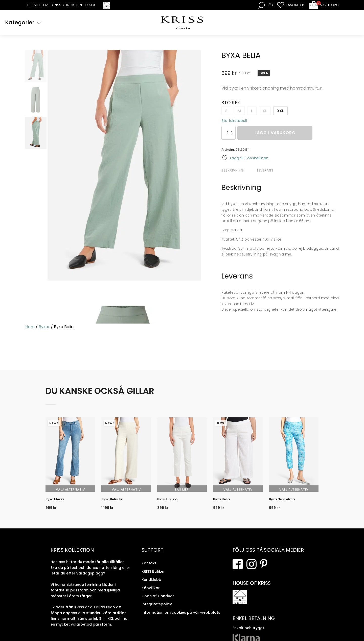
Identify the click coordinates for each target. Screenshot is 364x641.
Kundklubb (151, 585)
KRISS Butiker (153, 577)
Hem (30, 327)
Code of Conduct (158, 602)
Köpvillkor (151, 593)
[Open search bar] (266, 5)
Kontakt (149, 569)
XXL (280, 112)
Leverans (265, 171)
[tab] (239, 171)
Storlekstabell (234, 121)
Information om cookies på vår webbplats (181, 618)
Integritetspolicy (157, 610)
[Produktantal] (229, 134)
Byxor (44, 327)
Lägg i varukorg (275, 134)
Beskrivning (233, 171)
